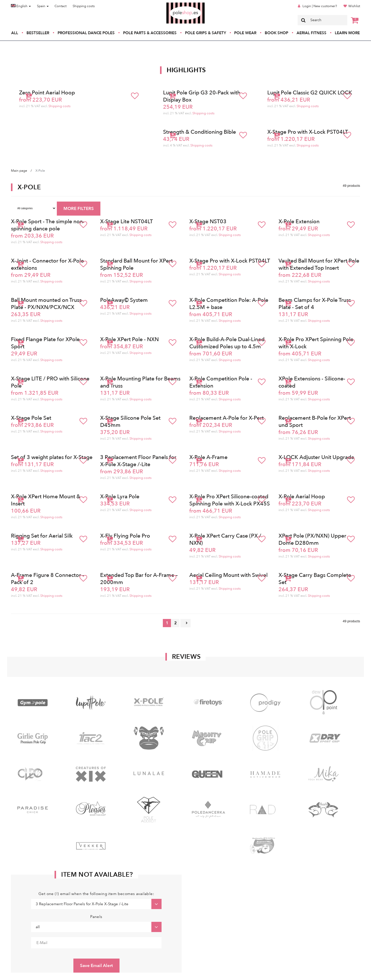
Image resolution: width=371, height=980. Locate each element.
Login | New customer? (320, 6)
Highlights (186, 70)
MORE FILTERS (79, 209)
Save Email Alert (96, 966)
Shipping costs (84, 6)
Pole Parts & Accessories (150, 33)
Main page (19, 171)
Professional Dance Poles (86, 33)
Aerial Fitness (312, 33)
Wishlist (354, 6)
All (15, 33)
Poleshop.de (174, 4)
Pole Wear (245, 33)
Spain (43, 6)
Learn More (347, 33)
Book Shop (276, 33)
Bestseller (38, 33)
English (21, 6)
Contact (61, 6)
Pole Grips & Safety (206, 33)
